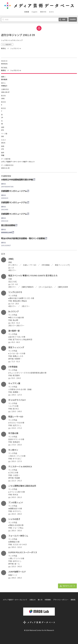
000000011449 (6, 232)
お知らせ (33, 600)
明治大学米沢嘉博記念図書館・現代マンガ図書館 (23, 238)
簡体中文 (43, 12)
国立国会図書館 (8, 225)
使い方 (40, 600)
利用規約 (48, 600)
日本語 (27, 12)
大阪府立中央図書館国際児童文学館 (17, 179)
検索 (64, 19)
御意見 (73, 600)
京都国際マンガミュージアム (14, 191)
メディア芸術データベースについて (15, 600)
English (34, 12)
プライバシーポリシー (61, 600)
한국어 (51, 12)
